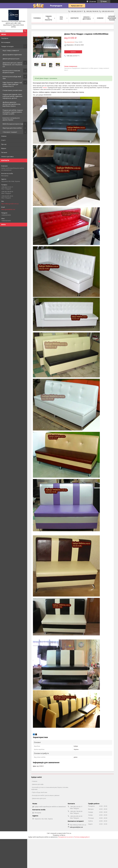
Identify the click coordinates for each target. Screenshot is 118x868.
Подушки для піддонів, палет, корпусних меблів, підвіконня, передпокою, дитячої (13, 96)
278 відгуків (92, 1)
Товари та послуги (7, 46)
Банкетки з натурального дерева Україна (11, 119)
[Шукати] (25, 31)
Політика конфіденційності (82, 837)
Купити (73, 52)
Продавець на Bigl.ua (59, 835)
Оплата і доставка (7, 156)
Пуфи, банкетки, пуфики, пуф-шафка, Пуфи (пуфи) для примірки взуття (12, 84)
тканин (45, 88)
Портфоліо (5, 38)
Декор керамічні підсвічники (12, 55)
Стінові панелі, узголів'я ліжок (12, 90)
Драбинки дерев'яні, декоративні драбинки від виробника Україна (11, 104)
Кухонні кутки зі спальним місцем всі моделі (11, 72)
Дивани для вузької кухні (11, 59)
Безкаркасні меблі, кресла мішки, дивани (46, 795)
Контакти (75, 18)
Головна (37, 18)
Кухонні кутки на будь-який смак (12, 77)
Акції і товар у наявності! (11, 50)
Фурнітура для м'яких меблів (12, 128)
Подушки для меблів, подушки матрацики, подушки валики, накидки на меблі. (13, 112)
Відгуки (4, 148)
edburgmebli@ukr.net (8, 209)
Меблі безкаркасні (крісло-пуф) (13, 124)
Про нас (4, 144)
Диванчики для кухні (39, 798)
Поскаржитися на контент (66, 837)
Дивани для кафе (38, 784)
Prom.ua (69, 833)
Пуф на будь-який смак (40, 792)
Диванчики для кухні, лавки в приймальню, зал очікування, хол (12, 65)
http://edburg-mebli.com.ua (10, 204)
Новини (4, 136)
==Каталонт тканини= (10, 132)
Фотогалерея (6, 42)
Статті (3, 140)
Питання (4, 152)
